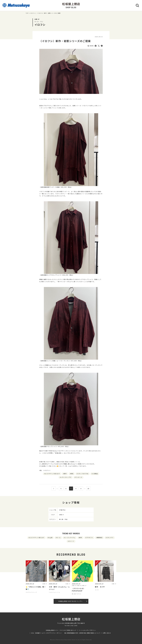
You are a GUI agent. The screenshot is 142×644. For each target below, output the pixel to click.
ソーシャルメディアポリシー (87, 630)
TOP (27, 13)
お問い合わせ (107, 633)
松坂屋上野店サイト (52, 630)
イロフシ (33, 13)
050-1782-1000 (72, 626)
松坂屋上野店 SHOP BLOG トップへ (73, 601)
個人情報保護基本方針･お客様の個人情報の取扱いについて (83, 633)
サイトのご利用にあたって (68, 630)
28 (88, 489)
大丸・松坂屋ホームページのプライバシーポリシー (47, 633)
